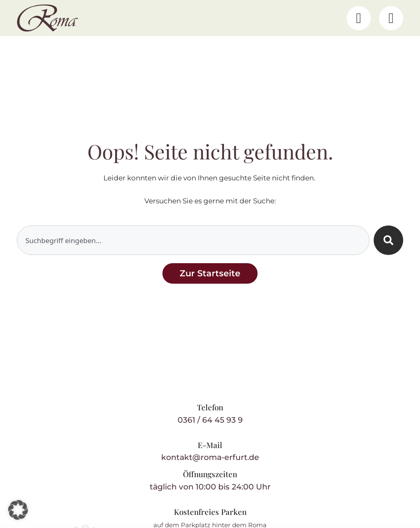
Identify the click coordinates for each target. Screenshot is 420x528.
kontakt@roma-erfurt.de (210, 457)
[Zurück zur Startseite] (210, 273)
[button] (18, 510)
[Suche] (388, 240)
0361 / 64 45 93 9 (210, 420)
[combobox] (193, 240)
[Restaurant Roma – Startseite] (48, 18)
